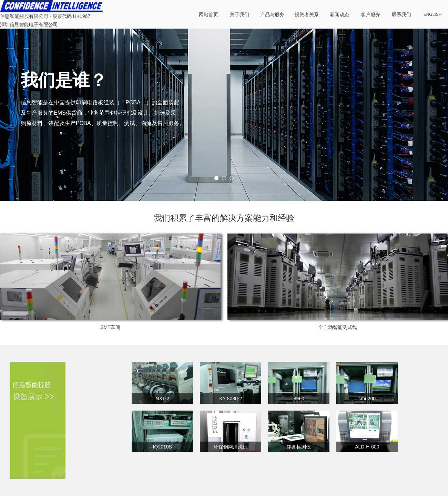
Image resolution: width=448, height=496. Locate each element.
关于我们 (240, 14)
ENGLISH (433, 14)
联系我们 (401, 14)
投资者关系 (307, 14)
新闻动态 (339, 14)
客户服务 (370, 14)
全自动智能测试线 (338, 327)
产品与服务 (272, 14)
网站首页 (208, 14)
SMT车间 (110, 327)
